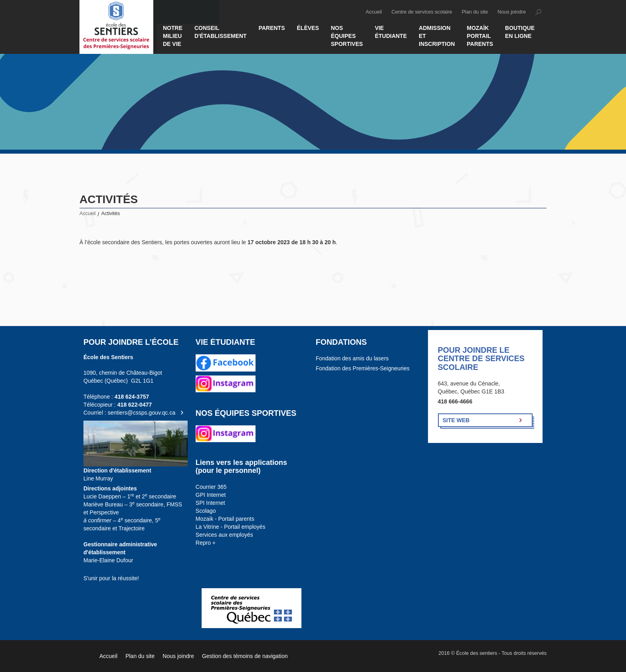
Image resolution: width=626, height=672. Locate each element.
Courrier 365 (211, 487)
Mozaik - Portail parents (225, 519)
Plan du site (475, 12)
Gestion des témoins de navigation (245, 656)
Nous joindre (512, 12)
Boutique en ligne (520, 32)
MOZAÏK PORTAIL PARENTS (480, 36)
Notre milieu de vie (173, 36)
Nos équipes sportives (347, 36)
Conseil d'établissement (221, 32)
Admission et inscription (437, 36)
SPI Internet (210, 503)
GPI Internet (211, 495)
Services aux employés (224, 535)
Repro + (206, 543)
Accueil (374, 12)
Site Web (456, 420)
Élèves (308, 28)
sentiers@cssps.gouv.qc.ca (142, 413)
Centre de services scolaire (422, 12)
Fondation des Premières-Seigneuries (363, 368)
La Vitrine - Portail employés (231, 527)
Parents (272, 28)
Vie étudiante (391, 32)
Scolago (206, 511)
